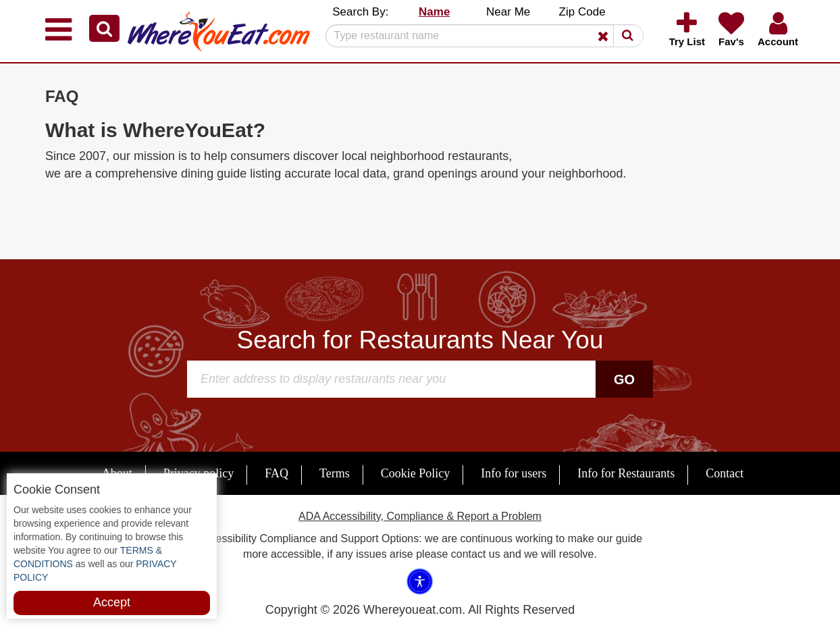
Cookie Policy (416, 473)
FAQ (277, 473)
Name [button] (434, 12)
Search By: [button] (360, 12)
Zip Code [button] (582, 12)
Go (624, 379)
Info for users (514, 473)
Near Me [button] (508, 12)
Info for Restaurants (626, 473)
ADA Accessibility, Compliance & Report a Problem (420, 516)
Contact (725, 473)
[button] (104, 28)
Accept (112, 602)
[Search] (479, 36)
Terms (335, 473)
